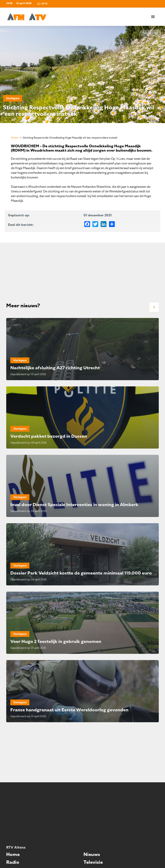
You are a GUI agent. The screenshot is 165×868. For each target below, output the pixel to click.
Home (14, 138)
